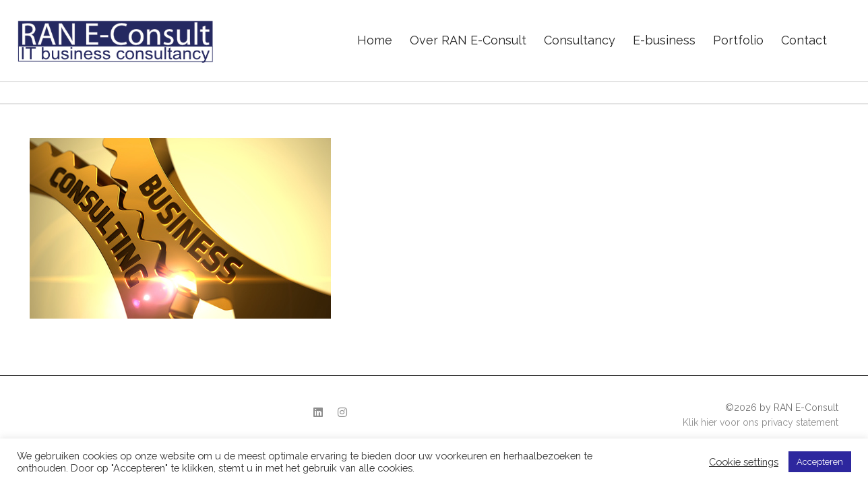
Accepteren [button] (820, 462)
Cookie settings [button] (744, 462)
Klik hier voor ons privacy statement (761, 422)
